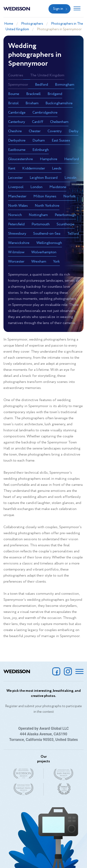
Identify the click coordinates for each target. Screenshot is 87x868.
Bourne (14, 94)
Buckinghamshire (59, 103)
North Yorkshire (47, 206)
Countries (16, 75)
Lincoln (70, 178)
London (36, 187)
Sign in (58, 9)
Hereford (72, 159)
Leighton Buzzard (44, 178)
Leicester (15, 178)
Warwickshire (19, 243)
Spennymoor (18, 85)
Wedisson (17, 8)
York (56, 262)
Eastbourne (17, 150)
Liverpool (16, 187)
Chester (35, 131)
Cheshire (15, 131)
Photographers (32, 24)
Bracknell (33, 94)
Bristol (13, 103)
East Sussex (61, 140)
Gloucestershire (21, 159)
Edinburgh (41, 150)
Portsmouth (41, 224)
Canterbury (17, 122)
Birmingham (65, 85)
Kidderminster (34, 168)
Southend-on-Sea (47, 234)
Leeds (57, 168)
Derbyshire (17, 140)
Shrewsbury (17, 234)
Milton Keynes (45, 196)
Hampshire (49, 159)
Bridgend (55, 94)
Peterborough (65, 215)
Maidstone (58, 187)
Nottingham (38, 215)
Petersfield (16, 224)
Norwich (15, 215)
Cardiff (38, 122)
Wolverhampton (44, 252)
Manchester (17, 196)
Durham (39, 140)
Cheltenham (59, 122)
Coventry (55, 131)
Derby (74, 131)
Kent (12, 168)
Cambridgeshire (45, 113)
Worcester (16, 262)
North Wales (18, 206)
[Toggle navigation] (77, 9)
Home (9, 24)
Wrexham (39, 262)
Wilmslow (16, 252)
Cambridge (17, 113)
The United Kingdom (47, 75)
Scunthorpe (66, 224)
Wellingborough (49, 243)
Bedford (42, 85)
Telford (73, 234)
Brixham (32, 103)
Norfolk (70, 196)
